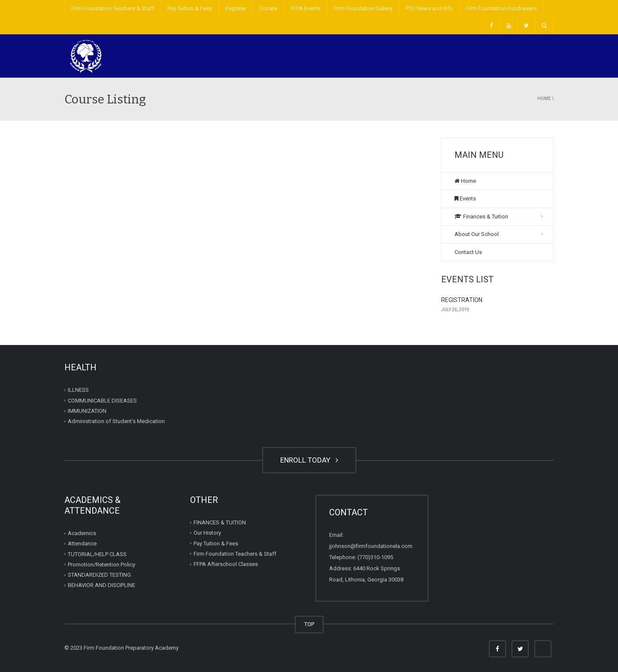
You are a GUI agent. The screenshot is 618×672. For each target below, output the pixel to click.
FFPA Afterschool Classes (226, 564)
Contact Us (468, 252)
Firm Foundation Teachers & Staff (113, 8)
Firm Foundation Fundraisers (501, 8)
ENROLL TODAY (309, 460)
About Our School (477, 234)
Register (236, 8)
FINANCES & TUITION (220, 522)
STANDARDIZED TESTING (99, 575)
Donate (268, 8)
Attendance (82, 543)
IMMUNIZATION (87, 411)
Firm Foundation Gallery (363, 8)
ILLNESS (78, 390)
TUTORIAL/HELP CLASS (97, 554)
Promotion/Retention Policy (101, 565)
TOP (309, 624)
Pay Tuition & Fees (190, 8)
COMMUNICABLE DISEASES (102, 401)
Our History (207, 533)
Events (465, 198)
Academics (82, 533)
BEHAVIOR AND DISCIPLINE (101, 585)
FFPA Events (306, 8)
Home (544, 98)
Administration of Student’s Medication (116, 421)
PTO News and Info (429, 8)
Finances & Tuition (481, 216)
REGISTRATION (462, 300)
